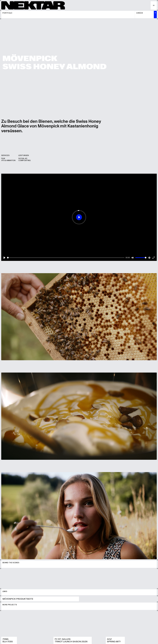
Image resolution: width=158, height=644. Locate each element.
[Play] (4, 260)
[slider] (66, 260)
